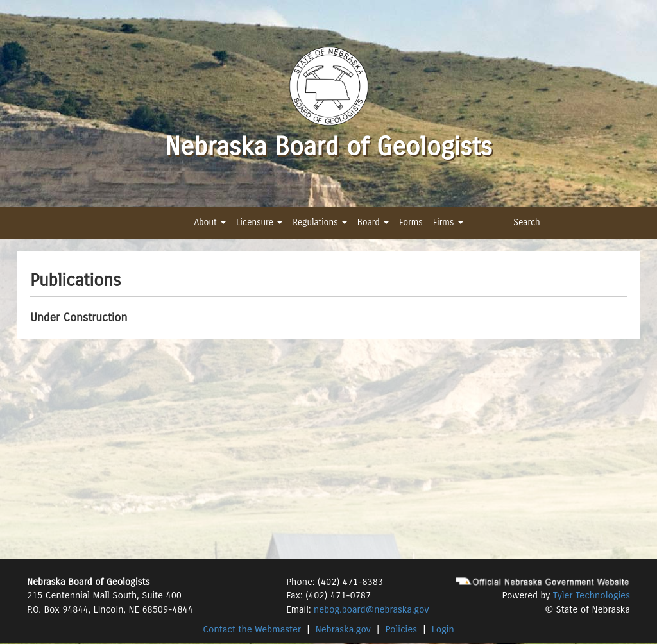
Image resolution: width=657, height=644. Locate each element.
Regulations (320, 222)
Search (527, 222)
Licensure (259, 222)
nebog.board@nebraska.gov (371, 609)
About (209, 222)
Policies (402, 629)
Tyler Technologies (592, 595)
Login (443, 629)
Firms (448, 222)
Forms (411, 222)
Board (373, 222)
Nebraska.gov (343, 629)
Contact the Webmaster (252, 629)
